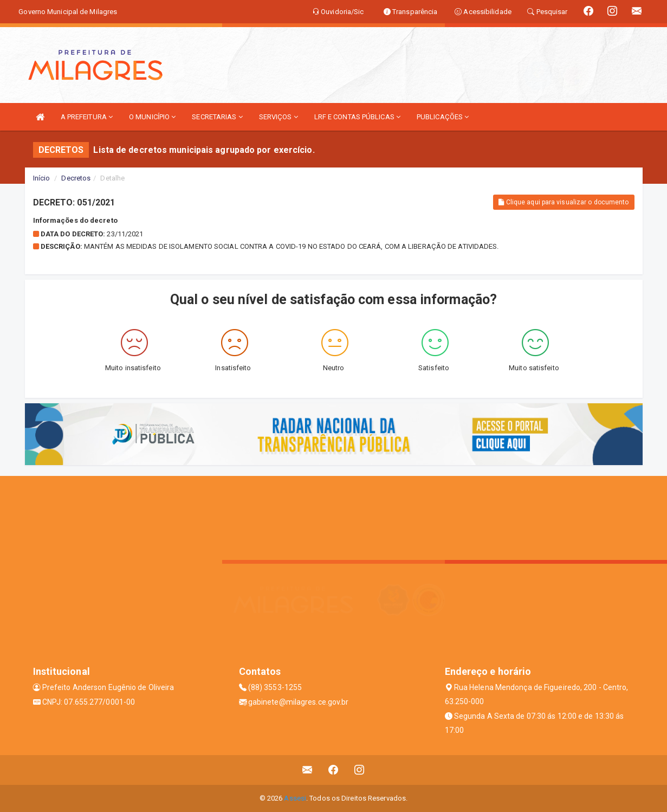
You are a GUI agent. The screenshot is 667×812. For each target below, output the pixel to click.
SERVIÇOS (279, 117)
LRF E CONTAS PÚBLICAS (357, 117)
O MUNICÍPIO (152, 117)
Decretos (76, 178)
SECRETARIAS (217, 117)
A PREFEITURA (87, 117)
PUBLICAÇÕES (443, 117)
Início (42, 178)
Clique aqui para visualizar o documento (564, 202)
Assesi (295, 798)
